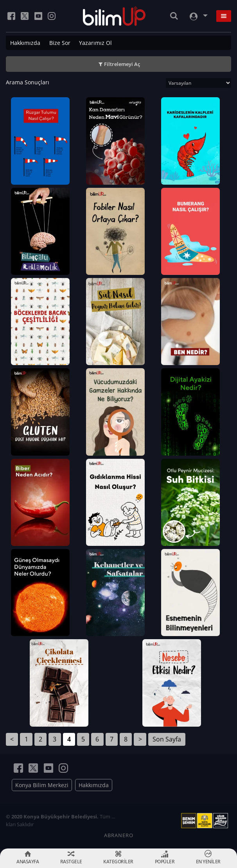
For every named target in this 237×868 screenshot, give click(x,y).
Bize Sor (60, 43)
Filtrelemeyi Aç (122, 64)
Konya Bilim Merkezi (42, 785)
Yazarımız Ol (95, 43)
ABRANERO (119, 835)
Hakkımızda (25, 43)
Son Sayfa (167, 739)
